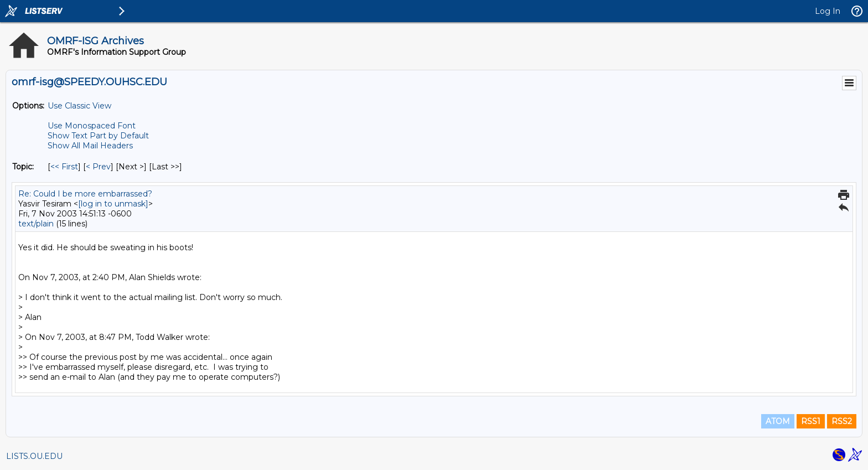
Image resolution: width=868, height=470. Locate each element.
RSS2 (842, 421)
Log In (828, 11)
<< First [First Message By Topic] (64, 167)
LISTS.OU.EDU (34, 456)
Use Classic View (79, 106)
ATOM (778, 421)
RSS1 (811, 421)
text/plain (36, 224)
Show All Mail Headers (90, 146)
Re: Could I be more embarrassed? (85, 194)
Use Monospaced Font (92, 126)
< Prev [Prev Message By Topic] (98, 167)
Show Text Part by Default (98, 136)
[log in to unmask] (113, 204)
